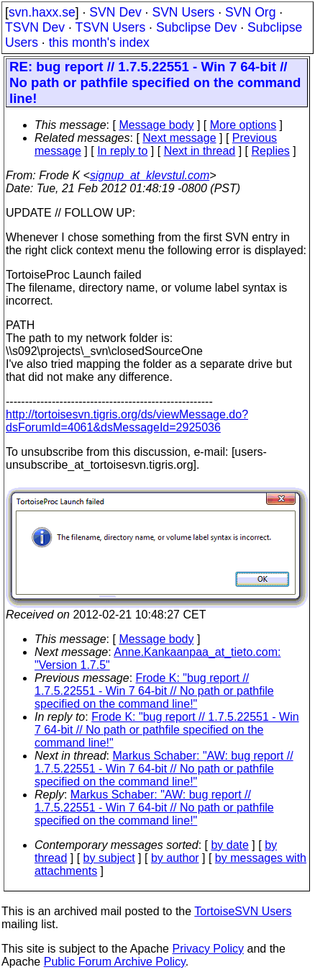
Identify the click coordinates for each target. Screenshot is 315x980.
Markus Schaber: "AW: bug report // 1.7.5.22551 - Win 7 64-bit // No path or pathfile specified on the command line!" (164, 769)
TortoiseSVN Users (243, 911)
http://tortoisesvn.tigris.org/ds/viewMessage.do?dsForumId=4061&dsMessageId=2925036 (127, 421)
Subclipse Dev (196, 27)
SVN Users (183, 12)
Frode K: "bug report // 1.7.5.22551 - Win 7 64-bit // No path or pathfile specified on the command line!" (154, 691)
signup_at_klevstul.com (150, 175)
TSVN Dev (35, 27)
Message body (156, 125)
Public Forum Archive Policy (115, 962)
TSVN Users (110, 27)
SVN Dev (115, 12)
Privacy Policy (208, 949)
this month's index (99, 42)
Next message (179, 138)
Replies (271, 151)
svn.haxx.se (42, 12)
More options (243, 125)
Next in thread (200, 151)
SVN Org (250, 12)
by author (175, 858)
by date (229, 845)
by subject (109, 858)
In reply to (122, 151)
